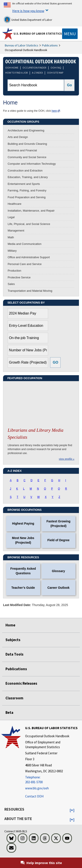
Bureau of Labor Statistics (22, 45)
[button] (72, 810)
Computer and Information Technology (32, 164)
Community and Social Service (27, 157)
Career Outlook (58, 588)
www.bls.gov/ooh (37, 788)
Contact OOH (34, 796)
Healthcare (15, 204)
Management (16, 231)
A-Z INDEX (37, 73)
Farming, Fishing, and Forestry (27, 190)
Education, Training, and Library (28, 177)
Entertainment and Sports (24, 184)
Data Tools (14, 654)
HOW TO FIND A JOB (17, 73)
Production (14, 271)
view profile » (67, 459)
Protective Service (19, 277)
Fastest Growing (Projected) (58, 524)
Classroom (14, 698)
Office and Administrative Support (29, 257)
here (54, 111)
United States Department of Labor (28, 19)
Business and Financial (22, 150)
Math (11, 237)
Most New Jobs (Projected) (23, 540)
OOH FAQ (56, 68)
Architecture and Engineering (26, 130)
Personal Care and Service (25, 264)
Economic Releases (21, 683)
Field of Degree (58, 540)
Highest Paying (23, 523)
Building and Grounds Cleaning (27, 144)
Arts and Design (18, 137)
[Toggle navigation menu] (70, 34)
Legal (11, 217)
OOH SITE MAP (55, 73)
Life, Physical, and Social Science (29, 224)
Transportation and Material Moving (30, 291)
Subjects (13, 640)
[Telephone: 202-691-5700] (53, 780)
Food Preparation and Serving (27, 197)
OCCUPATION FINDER (34, 68)
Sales (11, 284)
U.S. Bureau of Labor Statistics (38, 34)
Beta (9, 712)
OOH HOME (12, 68)
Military (12, 251)
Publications (50, 45)
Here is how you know (28, 11)
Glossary (58, 571)
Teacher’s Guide (23, 588)
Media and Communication (25, 244)
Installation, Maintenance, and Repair (31, 211)
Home (10, 625)
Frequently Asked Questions (23, 571)
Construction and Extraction (25, 171)
